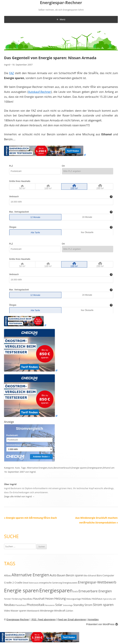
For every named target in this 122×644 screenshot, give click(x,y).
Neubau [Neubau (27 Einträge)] (9, 605)
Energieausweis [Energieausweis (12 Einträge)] (70, 583)
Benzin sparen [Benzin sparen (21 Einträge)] (75, 575)
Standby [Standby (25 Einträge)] (79, 605)
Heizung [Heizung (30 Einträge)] (60, 598)
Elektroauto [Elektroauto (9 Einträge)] (34, 583)
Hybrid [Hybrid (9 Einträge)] (106, 599)
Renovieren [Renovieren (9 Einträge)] (50, 605)
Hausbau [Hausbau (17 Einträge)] (27, 599)
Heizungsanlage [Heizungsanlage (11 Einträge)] (74, 599)
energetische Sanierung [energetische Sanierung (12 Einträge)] (51, 583)
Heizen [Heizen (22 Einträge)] (49, 599)
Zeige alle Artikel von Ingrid (19, 496)
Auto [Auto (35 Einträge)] (53, 575)
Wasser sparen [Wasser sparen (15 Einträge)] (19, 611)
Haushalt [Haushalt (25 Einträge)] (39, 599)
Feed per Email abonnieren (72, 620)
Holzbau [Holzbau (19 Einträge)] (86, 599)
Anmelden (93, 620)
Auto (18, 468)
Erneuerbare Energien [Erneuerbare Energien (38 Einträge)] (95, 591)
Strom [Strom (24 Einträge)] (88, 605)
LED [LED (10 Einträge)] (114, 599)
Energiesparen (95, 468)
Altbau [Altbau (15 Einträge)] (8, 575)
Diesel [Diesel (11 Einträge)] (25, 583)
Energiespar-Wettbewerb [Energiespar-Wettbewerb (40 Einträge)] (97, 582)
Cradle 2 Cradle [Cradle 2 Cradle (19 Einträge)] (13, 582)
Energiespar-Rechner (61, 3)
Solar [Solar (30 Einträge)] (59, 605)
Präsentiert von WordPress (102, 624)
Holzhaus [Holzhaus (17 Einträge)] (97, 599)
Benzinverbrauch (62, 468)
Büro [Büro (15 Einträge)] (99, 575)
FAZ (12, 73)
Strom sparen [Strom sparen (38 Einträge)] (103, 605)
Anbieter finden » (41, 457)
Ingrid (7, 65)
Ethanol (107, 468)
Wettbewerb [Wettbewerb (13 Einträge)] (33, 611)
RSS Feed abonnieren (43, 620)
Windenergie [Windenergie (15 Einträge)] (47, 611)
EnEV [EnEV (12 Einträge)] (75, 592)
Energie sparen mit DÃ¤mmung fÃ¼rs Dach (30, 518)
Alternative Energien (37, 468)
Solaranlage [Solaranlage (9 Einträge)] (68, 605)
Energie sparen (79, 468)
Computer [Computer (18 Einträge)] (108, 575)
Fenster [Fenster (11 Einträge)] (8, 599)
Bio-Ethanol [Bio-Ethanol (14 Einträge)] (90, 575)
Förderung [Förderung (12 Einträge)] (17, 599)
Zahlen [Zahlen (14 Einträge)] (70, 611)
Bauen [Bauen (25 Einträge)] (61, 575)
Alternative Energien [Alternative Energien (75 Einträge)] (30, 575)
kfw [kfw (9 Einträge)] (110, 599)
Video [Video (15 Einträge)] (7, 611)
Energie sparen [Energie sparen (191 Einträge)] (21, 590)
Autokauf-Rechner (40, 92)
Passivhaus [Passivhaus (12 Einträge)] (21, 605)
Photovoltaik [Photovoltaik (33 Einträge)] (36, 605)
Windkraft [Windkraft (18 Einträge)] (60, 611)
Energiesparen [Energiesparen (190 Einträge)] (56, 590)
